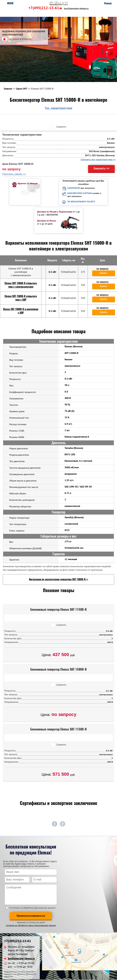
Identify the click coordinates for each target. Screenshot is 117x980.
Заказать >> (101, 168)
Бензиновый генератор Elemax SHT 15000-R (58, 669)
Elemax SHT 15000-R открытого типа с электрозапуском (21, 285)
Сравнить (61, 127)
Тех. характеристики (59, 108)
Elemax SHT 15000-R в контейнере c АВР (21, 311)
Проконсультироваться (31, 916)
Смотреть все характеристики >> (98, 160)
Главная (8, 89)
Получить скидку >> (14, 174)
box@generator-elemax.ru (76, 8)
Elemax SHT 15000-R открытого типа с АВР (21, 298)
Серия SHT (22, 89)
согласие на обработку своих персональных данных (31, 925)
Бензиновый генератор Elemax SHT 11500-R (58, 609)
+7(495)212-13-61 (44, 8)
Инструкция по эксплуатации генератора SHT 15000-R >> (58, 579)
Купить (104, 273)
